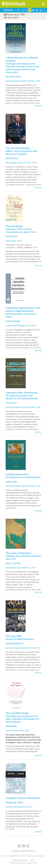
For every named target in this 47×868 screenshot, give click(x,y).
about (31, 856)
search (24, 856)
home (5, 856)
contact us (40, 856)
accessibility (14, 856)
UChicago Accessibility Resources (24, 851)
